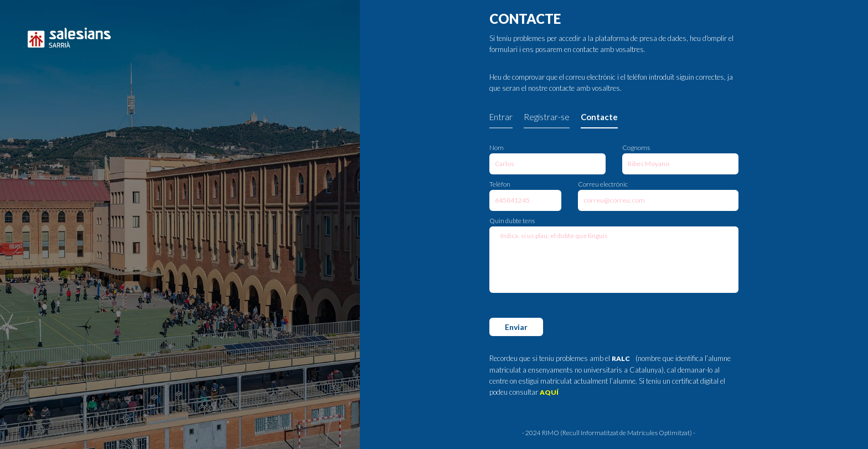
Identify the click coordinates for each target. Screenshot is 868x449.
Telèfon (500, 184)
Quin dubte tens (512, 221)
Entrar (501, 117)
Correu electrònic (603, 184)
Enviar (516, 327)
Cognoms (636, 148)
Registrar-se (547, 117)
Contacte (599, 117)
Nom (497, 148)
